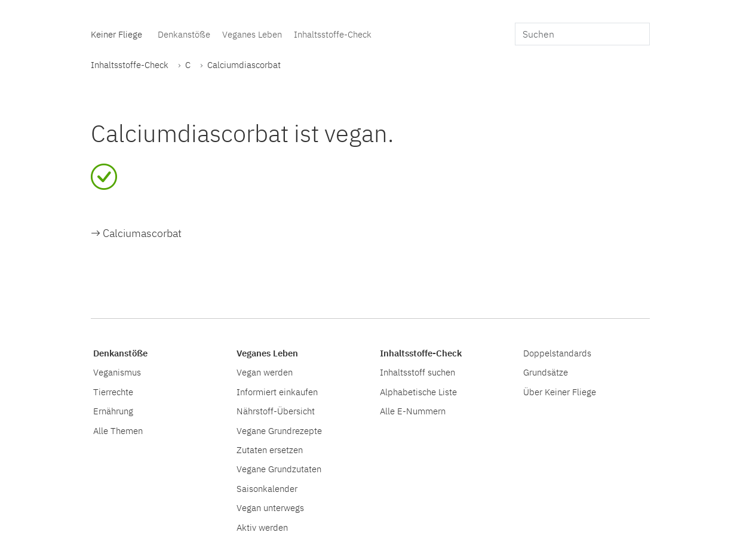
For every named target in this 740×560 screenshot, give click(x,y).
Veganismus (117, 372)
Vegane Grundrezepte (279, 430)
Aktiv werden (262, 527)
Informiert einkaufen (277, 392)
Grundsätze (546, 372)
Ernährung (113, 411)
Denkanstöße (184, 34)
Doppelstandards (557, 353)
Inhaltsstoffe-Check (333, 34)
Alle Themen (118, 430)
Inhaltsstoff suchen (417, 372)
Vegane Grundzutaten (279, 469)
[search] (582, 34)
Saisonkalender (267, 488)
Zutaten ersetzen (270, 450)
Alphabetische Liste (418, 392)
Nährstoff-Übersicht (276, 411)
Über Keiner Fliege (560, 392)
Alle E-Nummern (413, 411)
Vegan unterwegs (270, 507)
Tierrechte (113, 392)
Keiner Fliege (116, 34)
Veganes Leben (252, 34)
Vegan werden (265, 372)
